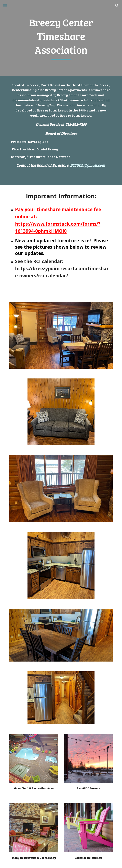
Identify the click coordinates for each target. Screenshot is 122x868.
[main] (61, 38)
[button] (5, 6)
